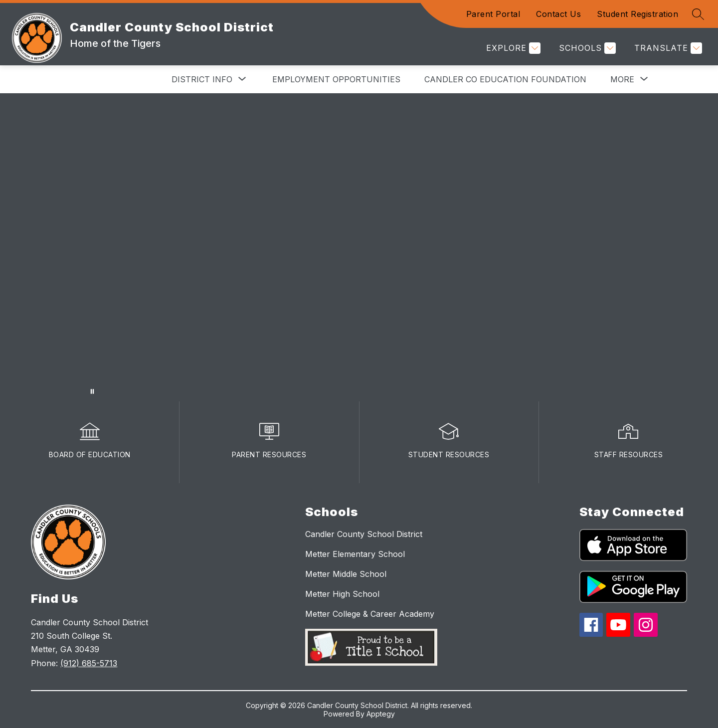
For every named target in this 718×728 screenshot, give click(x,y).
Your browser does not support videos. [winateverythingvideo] (359, 247)
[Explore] (512, 48)
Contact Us (558, 14)
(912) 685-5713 (89, 663)
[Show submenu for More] (622, 79)
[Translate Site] (667, 48)
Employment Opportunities (336, 79)
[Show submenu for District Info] (202, 79)
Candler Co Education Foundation (505, 79)
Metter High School (342, 594)
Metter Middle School (346, 574)
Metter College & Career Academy (370, 614)
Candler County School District (364, 534)
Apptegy (381, 714)
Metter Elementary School (355, 554)
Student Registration (637, 14)
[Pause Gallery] (92, 391)
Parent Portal (493, 14)
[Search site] (698, 14)
